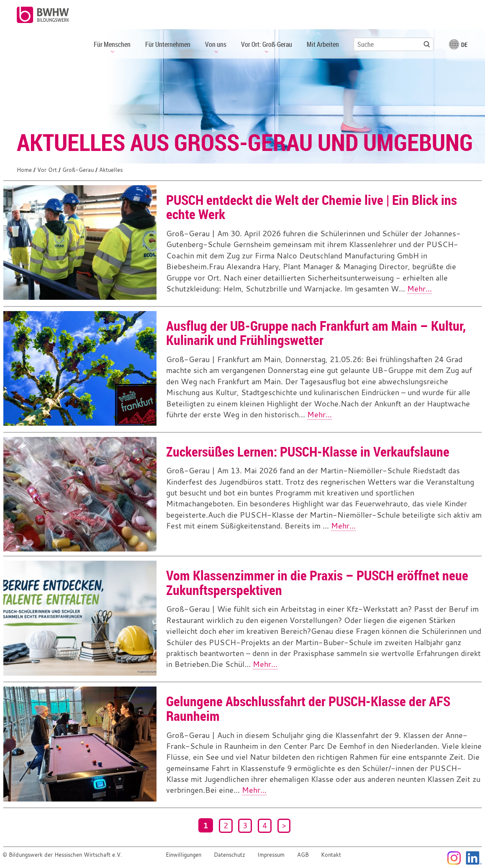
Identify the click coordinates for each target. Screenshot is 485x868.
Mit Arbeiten (323, 44)
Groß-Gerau (78, 170)
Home (24, 170)
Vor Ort (47, 170)
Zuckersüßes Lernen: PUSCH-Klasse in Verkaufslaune (308, 451)
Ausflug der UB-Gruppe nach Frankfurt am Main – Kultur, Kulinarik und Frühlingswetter (316, 333)
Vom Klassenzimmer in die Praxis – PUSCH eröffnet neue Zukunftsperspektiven (317, 582)
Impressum (271, 855)
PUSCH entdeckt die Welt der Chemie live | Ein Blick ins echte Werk (312, 207)
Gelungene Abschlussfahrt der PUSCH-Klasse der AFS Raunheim (308, 708)
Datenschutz (230, 855)
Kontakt (331, 855)
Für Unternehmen (168, 44)
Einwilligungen (183, 855)
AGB (303, 855)
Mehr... (420, 289)
